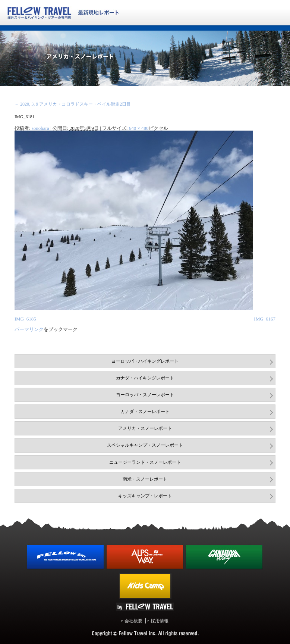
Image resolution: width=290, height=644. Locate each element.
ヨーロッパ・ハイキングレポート (145, 361)
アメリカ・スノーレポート (145, 428)
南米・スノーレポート (145, 479)
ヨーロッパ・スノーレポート (145, 395)
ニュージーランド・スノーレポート (145, 462)
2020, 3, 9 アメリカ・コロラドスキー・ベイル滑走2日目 (73, 104)
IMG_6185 (25, 319)
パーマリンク (29, 329)
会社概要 (133, 621)
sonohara (40, 128)
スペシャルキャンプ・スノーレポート (145, 445)
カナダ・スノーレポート (145, 412)
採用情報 (160, 621)
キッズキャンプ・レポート (145, 496)
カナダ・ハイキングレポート (145, 378)
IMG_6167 (265, 319)
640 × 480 (139, 128)
